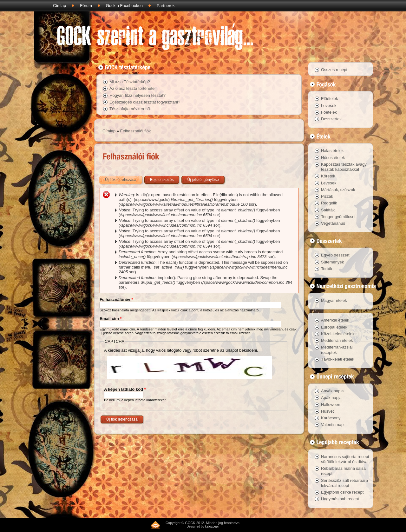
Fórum (86, 6)
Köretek (328, 176)
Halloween (331, 405)
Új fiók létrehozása (124, 178)
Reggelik (329, 203)
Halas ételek (332, 151)
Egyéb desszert (335, 255)
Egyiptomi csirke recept (342, 492)
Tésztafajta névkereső (130, 109)
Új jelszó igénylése (203, 180)
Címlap (59, 6)
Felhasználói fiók (136, 131)
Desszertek (331, 119)
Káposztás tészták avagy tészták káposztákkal (344, 167)
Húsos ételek (333, 158)
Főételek (329, 112)
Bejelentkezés (162, 180)
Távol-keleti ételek (338, 359)
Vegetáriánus (333, 223)
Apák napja (331, 398)
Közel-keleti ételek (338, 334)
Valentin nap (332, 425)
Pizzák (327, 196)
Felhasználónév (116, 299)
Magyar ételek (334, 300)
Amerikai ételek (335, 320)
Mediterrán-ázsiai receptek (337, 350)
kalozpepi (212, 526)
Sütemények (332, 262)
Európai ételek (334, 327)
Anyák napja (332, 391)
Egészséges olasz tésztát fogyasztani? (145, 102)
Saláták (328, 210)
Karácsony (331, 418)
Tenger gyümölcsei (338, 217)
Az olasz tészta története (132, 88)
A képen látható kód (125, 389)
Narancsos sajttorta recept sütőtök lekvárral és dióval (345, 459)
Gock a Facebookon (124, 6)
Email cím (111, 319)
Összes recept (334, 70)
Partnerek (166, 6)
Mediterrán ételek (337, 340)
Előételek (329, 99)
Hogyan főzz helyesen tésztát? (138, 95)
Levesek (329, 106)
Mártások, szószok (338, 190)
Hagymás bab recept (340, 499)
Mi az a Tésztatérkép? (130, 82)
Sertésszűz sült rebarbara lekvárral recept (344, 483)
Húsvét (327, 411)
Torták (327, 269)
